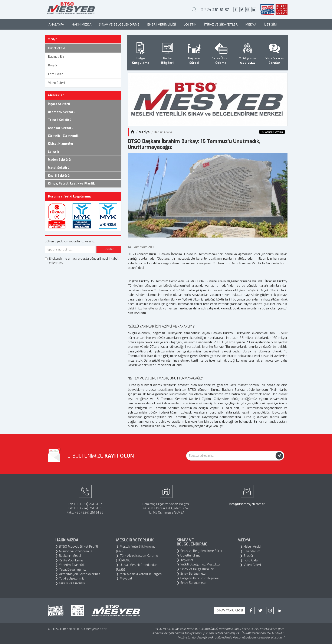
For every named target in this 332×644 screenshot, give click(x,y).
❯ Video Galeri (250, 565)
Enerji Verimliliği (162, 24)
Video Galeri (56, 83)
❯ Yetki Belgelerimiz (70, 578)
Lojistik (190, 24)
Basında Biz (56, 57)
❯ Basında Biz (250, 551)
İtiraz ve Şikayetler (221, 24)
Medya (251, 24)
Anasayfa (56, 24)
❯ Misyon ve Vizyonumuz (74, 551)
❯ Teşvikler (185, 560)
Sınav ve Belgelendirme (119, 24)
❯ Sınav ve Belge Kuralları (195, 569)
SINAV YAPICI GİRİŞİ (229, 610)
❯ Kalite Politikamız (69, 560)
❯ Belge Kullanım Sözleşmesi (198, 578)
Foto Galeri (56, 74)
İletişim (270, 24)
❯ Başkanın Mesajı (68, 556)
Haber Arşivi (57, 48)
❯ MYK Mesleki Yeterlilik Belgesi (139, 574)
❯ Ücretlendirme (189, 555)
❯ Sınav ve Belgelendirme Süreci (200, 551)
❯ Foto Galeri (250, 560)
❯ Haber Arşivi (251, 547)
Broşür (53, 65)
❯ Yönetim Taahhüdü (70, 565)
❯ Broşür (247, 556)
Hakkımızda (81, 24)
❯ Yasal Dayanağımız (71, 570)
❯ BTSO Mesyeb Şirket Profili (77, 547)
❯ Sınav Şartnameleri (192, 574)
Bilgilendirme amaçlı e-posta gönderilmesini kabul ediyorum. (82, 261)
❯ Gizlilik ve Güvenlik (70, 583)
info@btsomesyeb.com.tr (247, 504)
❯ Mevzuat (124, 578)
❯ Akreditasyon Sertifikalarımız (78, 574)
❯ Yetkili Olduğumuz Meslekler (199, 564)
